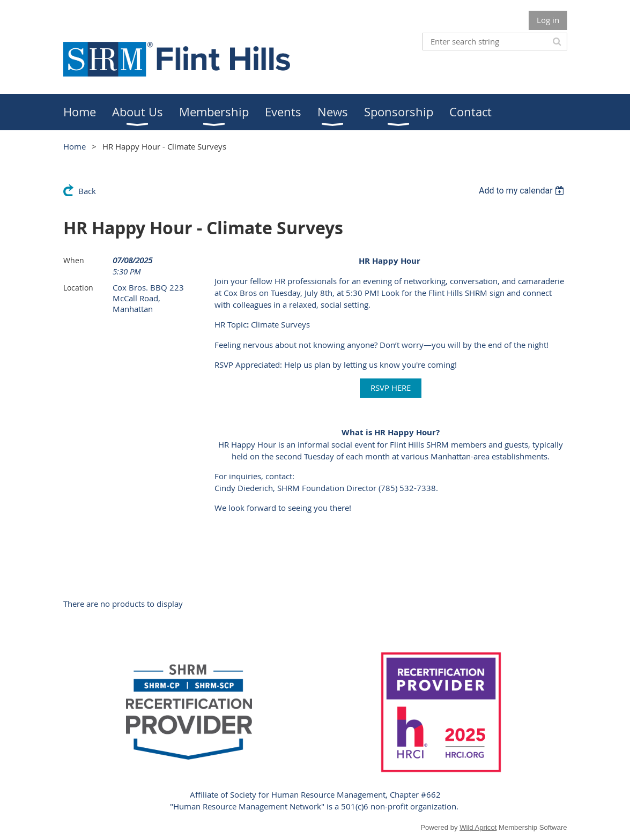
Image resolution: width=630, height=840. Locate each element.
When (74, 260)
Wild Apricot (478, 827)
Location (78, 288)
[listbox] (523, 191)
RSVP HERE (391, 388)
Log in (548, 20)
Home (75, 146)
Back (87, 191)
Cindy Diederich (244, 488)
